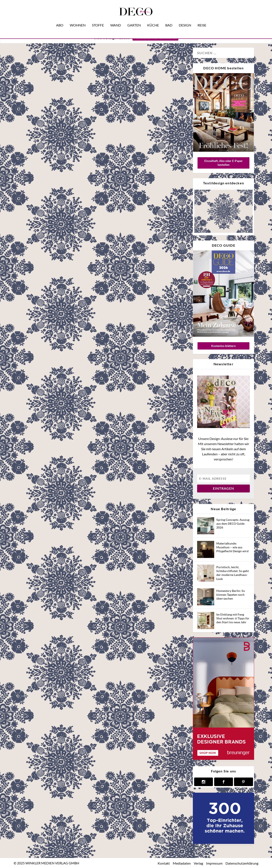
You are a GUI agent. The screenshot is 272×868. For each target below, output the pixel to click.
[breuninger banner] (223, 759)
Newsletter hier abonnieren (155, 38)
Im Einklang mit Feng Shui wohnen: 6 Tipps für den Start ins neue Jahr (233, 618)
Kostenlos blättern (223, 346)
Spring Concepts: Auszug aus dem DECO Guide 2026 (233, 524)
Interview (45, 264)
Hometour (30, 264)
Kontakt (164, 863)
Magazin (60, 264)
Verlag (198, 863)
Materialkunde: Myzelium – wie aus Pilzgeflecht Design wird (232, 547)
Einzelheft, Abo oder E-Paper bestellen (224, 163)
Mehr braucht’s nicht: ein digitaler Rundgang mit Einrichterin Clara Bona (57, 193)
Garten (134, 19)
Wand (116, 19)
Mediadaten (182, 863)
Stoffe (98, 19)
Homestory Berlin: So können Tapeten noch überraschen (231, 595)
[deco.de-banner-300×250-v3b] (223, 843)
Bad (169, 19)
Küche (153, 19)
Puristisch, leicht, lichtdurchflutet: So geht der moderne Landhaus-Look (233, 573)
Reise (202, 19)
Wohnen (78, 19)
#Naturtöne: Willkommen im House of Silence (144, 180)
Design (185, 19)
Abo (60, 19)
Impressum (214, 863)
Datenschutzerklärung (242, 863)
